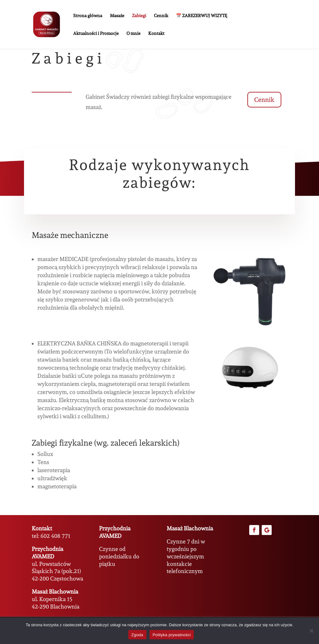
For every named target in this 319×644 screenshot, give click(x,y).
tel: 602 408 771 (51, 536)
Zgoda (137, 635)
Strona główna (88, 16)
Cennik (161, 16)
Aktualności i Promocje (96, 33)
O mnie (133, 33)
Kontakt (156, 33)
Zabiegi (139, 16)
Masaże (117, 16)
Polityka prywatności (172, 635)
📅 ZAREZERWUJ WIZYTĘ (202, 16)
